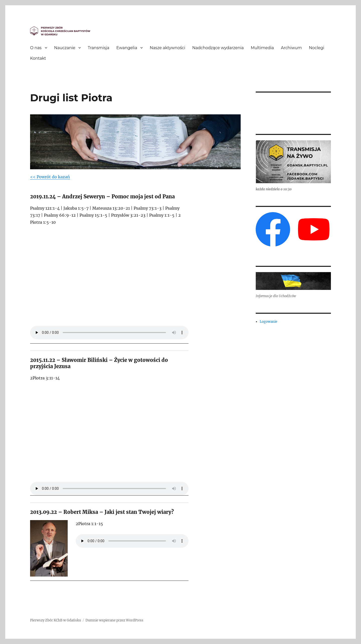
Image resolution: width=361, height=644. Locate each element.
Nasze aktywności (167, 48)
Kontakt (38, 58)
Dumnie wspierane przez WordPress (114, 620)
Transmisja (99, 48)
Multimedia (262, 48)
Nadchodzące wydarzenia (218, 48)
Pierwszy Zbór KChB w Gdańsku (56, 620)
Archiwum (291, 48)
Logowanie (268, 322)
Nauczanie (65, 48)
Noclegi (317, 48)
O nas (36, 48)
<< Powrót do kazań (50, 177)
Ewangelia (127, 48)
